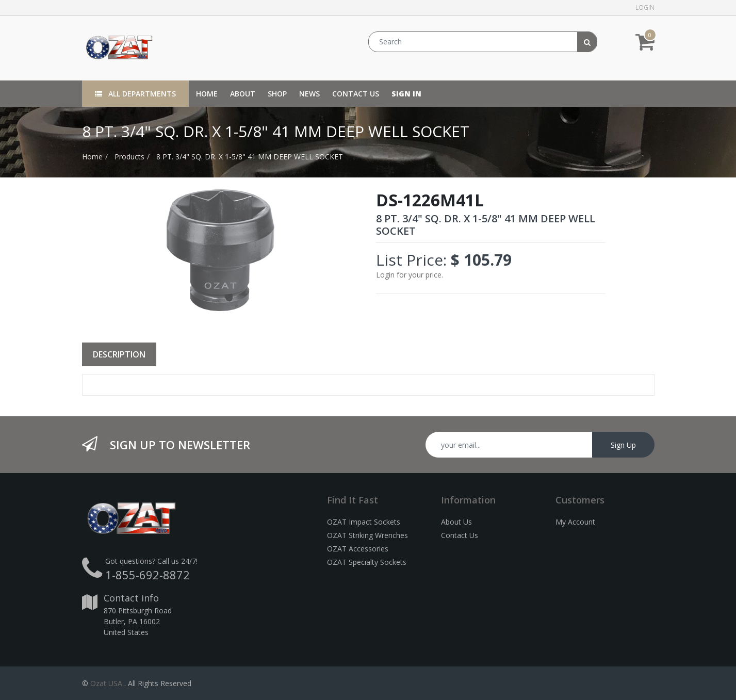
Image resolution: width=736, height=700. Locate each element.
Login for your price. (410, 275)
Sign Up (623, 445)
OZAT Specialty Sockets (367, 562)
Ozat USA (106, 683)
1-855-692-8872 (148, 575)
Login (645, 7)
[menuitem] (207, 94)
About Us (456, 522)
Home (92, 157)
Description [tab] (119, 354)
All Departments (135, 94)
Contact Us (460, 535)
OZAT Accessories (358, 549)
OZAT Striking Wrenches (367, 535)
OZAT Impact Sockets (364, 522)
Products (129, 157)
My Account (575, 522)
